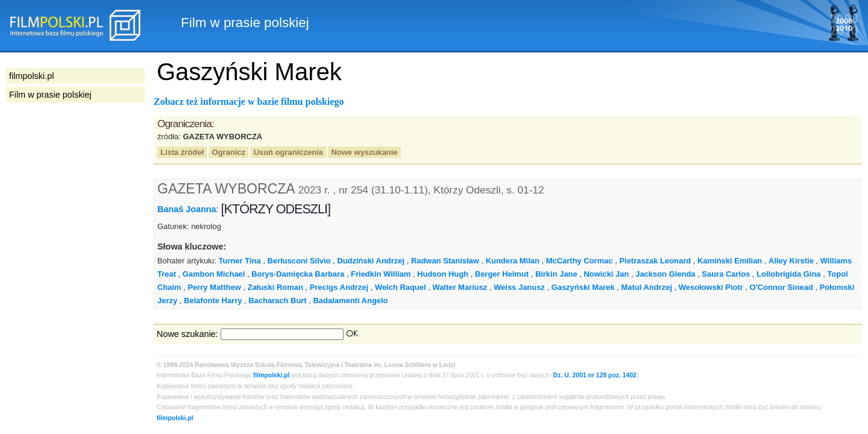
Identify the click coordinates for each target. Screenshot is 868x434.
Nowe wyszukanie (364, 152)
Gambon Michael (214, 274)
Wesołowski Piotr (711, 287)
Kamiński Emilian (730, 261)
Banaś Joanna (187, 209)
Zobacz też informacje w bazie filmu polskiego (249, 102)
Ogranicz (229, 152)
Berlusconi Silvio (299, 261)
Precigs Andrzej (339, 287)
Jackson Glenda (665, 274)
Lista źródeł (182, 152)
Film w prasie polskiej (50, 95)
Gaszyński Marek (583, 287)
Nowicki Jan (607, 274)
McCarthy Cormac (580, 261)
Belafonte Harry (213, 300)
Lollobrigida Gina (789, 274)
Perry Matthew (214, 287)
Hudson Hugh (443, 274)
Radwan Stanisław (445, 261)
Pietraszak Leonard (655, 261)
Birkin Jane (556, 274)
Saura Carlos (726, 274)
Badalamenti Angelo (350, 300)
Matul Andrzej (647, 287)
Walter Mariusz (460, 287)
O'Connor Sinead (782, 287)
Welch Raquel (401, 287)
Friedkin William (381, 274)
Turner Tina (240, 261)
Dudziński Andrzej (371, 261)
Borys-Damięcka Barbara (298, 274)
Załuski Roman (275, 287)
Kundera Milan (513, 261)
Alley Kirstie (791, 261)
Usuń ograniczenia (288, 152)
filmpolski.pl (272, 375)
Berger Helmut (502, 274)
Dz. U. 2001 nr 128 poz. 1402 (595, 375)
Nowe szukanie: (187, 334)
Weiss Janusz (519, 287)
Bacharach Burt (277, 300)
